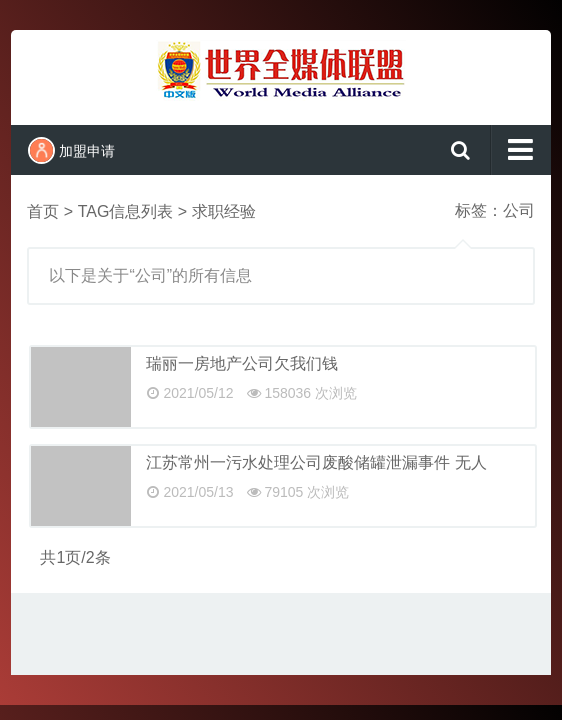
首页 (43, 211)
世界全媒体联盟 (281, 75)
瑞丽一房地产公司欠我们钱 (242, 363)
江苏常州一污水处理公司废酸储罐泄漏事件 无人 (316, 462)
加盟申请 (71, 150)
